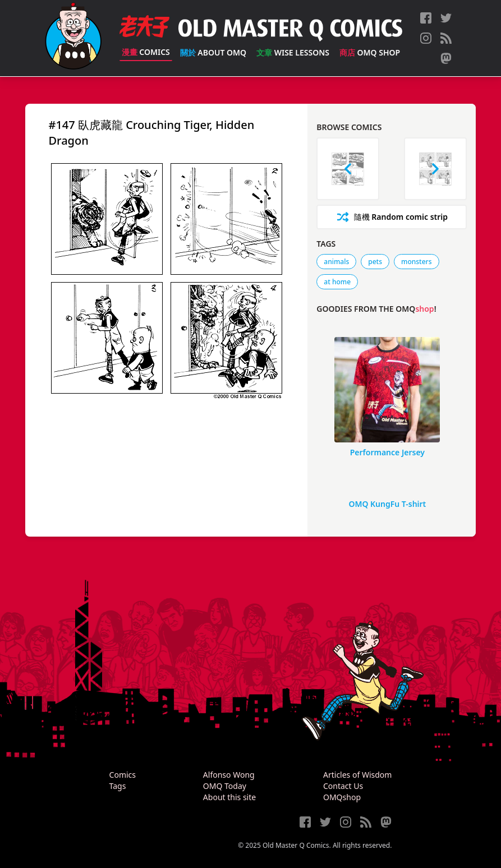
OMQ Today (225, 786)
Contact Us (343, 786)
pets (375, 262)
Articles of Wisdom (357, 775)
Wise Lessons (293, 52)
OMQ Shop (370, 52)
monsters (416, 262)
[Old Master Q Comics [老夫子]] (73, 38)
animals (336, 262)
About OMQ (213, 52)
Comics (146, 52)
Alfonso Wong (229, 775)
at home (337, 282)
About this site (229, 797)
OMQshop (342, 797)
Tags (118, 786)
